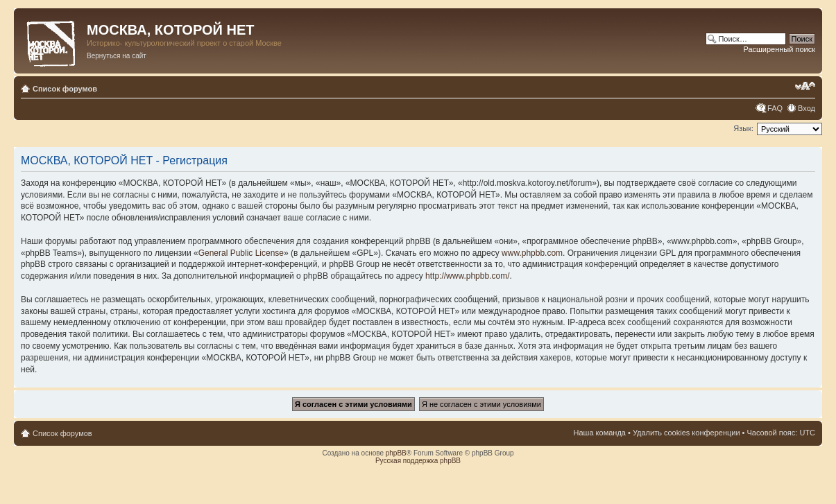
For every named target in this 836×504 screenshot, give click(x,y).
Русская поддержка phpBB (418, 461)
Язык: (743, 128)
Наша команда (600, 433)
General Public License (241, 253)
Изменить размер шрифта (805, 86)
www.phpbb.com (532, 253)
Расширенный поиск (779, 49)
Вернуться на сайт (117, 56)
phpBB (396, 453)
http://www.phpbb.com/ (467, 276)
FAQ (775, 108)
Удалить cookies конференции (686, 433)
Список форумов (65, 89)
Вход (807, 108)
